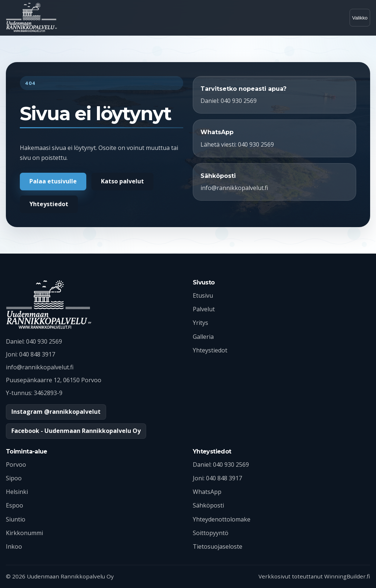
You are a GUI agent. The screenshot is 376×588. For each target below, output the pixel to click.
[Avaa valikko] (360, 18)
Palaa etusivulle (53, 181)
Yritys (200, 323)
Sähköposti (208, 505)
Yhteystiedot (49, 204)
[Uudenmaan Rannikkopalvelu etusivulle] (32, 18)
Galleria (203, 337)
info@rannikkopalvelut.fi (40, 367)
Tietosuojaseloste (218, 546)
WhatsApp (207, 492)
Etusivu (203, 295)
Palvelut (204, 309)
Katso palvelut (122, 181)
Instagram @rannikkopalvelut (56, 412)
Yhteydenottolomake (222, 519)
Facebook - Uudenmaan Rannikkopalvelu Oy (76, 431)
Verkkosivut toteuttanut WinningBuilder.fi (314, 576)
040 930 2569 (44, 341)
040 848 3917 (37, 354)
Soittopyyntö (211, 533)
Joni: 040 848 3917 (217, 478)
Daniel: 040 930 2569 (221, 465)
